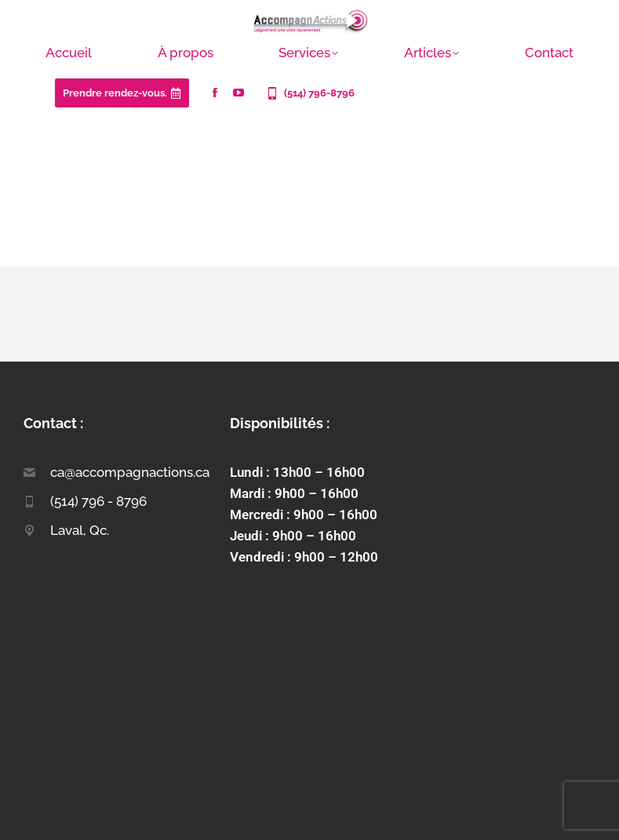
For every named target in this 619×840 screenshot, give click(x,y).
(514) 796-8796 (309, 93)
